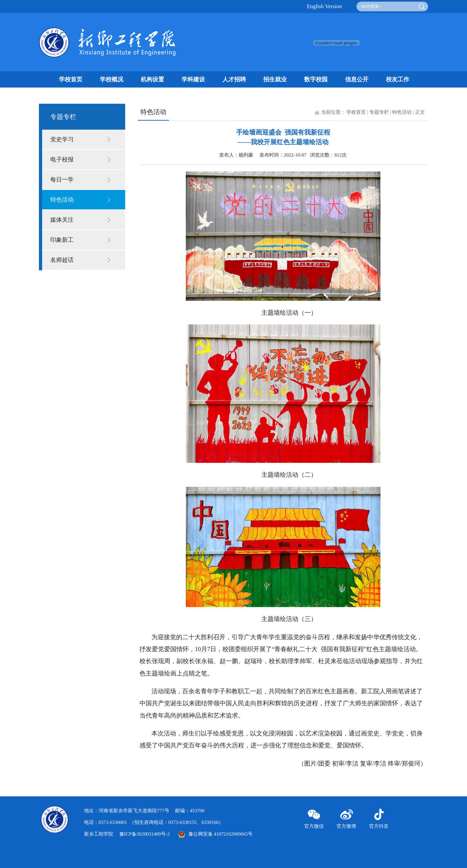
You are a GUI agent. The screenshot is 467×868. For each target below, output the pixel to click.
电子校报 (62, 159)
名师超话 (62, 260)
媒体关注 (62, 220)
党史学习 (62, 139)
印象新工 (62, 240)
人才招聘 (234, 79)
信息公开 (357, 79)
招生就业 (275, 79)
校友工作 (398, 79)
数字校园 (316, 79)
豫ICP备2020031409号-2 (145, 834)
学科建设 (193, 79)
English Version (324, 6)
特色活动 (62, 200)
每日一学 (62, 180)
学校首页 (71, 79)
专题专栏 (379, 112)
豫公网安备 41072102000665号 (214, 834)
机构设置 (152, 79)
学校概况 (112, 79)
